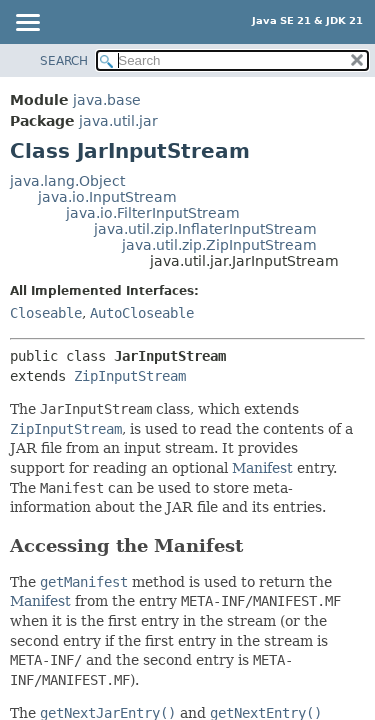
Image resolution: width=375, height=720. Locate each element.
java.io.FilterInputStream (153, 213)
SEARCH (64, 61)
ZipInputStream (130, 376)
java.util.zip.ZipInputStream (219, 245)
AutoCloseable (142, 313)
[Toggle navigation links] (27, 24)
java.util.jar (118, 121)
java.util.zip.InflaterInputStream (205, 229)
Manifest (262, 468)
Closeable (46, 313)
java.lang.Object (67, 181)
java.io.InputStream (107, 197)
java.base (107, 100)
